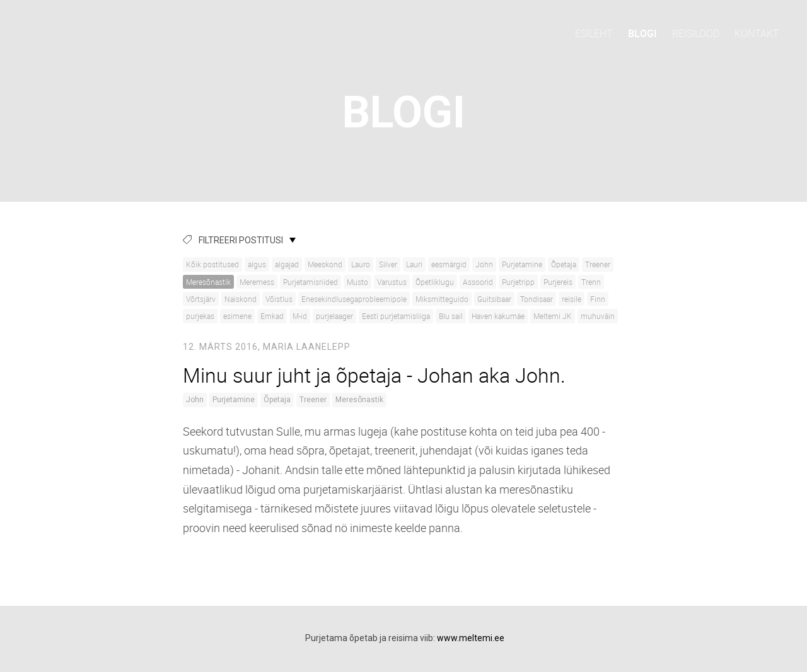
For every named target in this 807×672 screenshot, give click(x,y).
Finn (598, 299)
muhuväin (598, 316)
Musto (357, 282)
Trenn (591, 282)
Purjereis (558, 282)
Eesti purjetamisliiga (396, 316)
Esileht (594, 33)
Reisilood (696, 33)
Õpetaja (564, 264)
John (484, 264)
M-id (300, 316)
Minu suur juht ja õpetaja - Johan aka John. (374, 375)
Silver (388, 264)
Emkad (272, 316)
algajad (287, 264)
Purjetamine (522, 264)
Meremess (257, 282)
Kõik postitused (212, 264)
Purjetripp (518, 282)
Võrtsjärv (201, 299)
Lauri (414, 264)
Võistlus (279, 299)
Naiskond (241, 299)
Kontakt (757, 33)
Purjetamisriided (311, 282)
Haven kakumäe (498, 316)
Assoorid (478, 282)
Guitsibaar (494, 299)
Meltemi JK (553, 316)
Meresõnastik (208, 282)
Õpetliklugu (435, 282)
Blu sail (451, 316)
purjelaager (334, 316)
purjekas (200, 316)
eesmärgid (449, 264)
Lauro (361, 264)
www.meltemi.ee (471, 638)
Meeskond (325, 264)
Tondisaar (537, 299)
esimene (237, 316)
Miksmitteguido (442, 299)
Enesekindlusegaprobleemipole (354, 299)
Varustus (392, 282)
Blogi (642, 33)
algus (257, 264)
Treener (598, 264)
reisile (572, 299)
